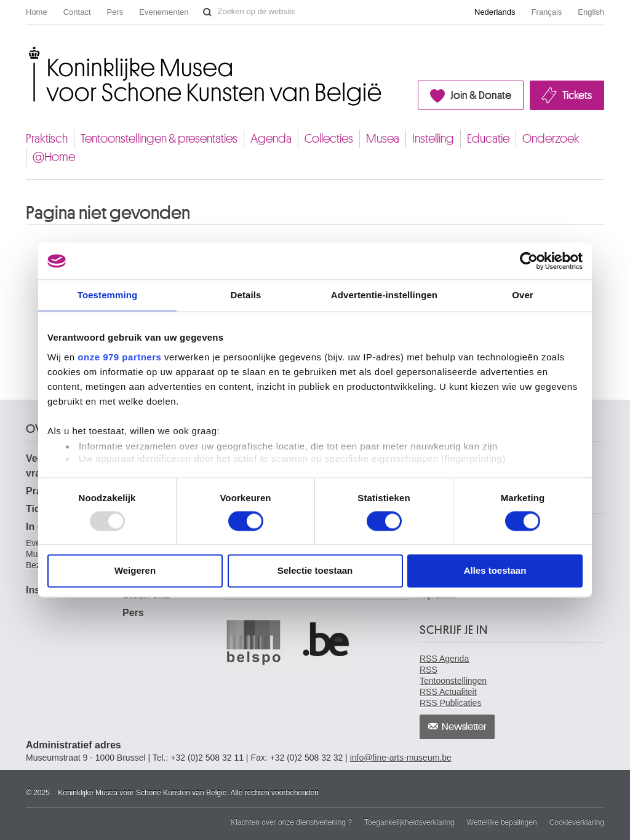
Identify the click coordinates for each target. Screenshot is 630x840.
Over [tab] (523, 295)
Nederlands (495, 12)
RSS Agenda (444, 659)
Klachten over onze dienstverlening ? (291, 822)
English (591, 12)
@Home (54, 157)
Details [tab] (246, 295)
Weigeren (135, 571)
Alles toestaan (495, 571)
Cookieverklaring (577, 822)
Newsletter (464, 727)
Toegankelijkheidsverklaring (409, 822)
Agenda (271, 139)
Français (547, 12)
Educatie (488, 139)
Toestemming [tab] (108, 295)
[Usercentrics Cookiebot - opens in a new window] (529, 261)
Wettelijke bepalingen (502, 822)
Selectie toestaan (315, 571)
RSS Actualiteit (448, 692)
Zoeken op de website (207, 12)
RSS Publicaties (450, 703)
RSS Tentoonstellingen (453, 675)
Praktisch (47, 139)
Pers (115, 12)
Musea (383, 139)
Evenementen (164, 12)
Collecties (329, 139)
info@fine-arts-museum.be (401, 758)
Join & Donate (481, 95)
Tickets (577, 95)
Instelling (433, 139)
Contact (77, 12)
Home (37, 12)
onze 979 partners (119, 357)
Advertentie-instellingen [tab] (384, 295)
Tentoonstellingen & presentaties (159, 139)
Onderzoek (551, 139)
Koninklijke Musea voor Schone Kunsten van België (29, 51)
